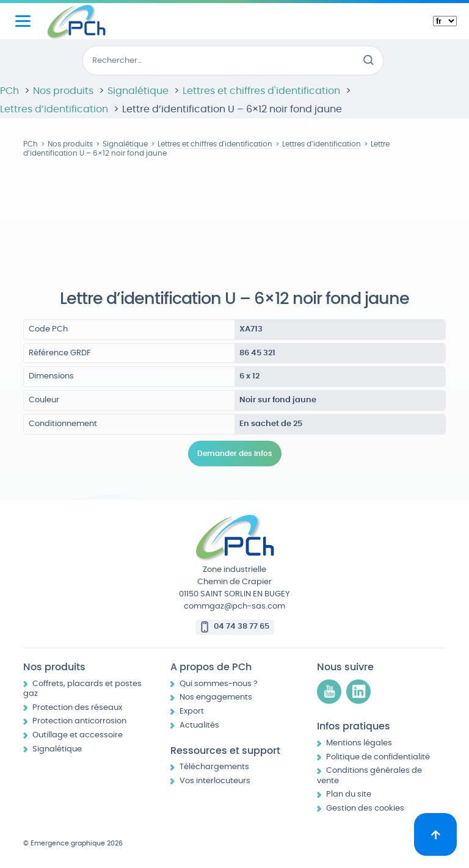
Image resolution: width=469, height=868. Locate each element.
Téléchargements (214, 767)
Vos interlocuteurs (215, 781)
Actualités (199, 725)
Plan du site (349, 794)
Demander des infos (235, 454)
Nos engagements (216, 697)
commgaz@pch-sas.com (234, 606)
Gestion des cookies (365, 808)
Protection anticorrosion (79, 721)
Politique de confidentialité (378, 757)
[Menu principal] (23, 21)
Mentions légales (359, 743)
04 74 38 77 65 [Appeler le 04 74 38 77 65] (242, 627)
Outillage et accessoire (78, 735)
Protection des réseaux (77, 708)
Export (192, 711)
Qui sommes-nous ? (219, 684)
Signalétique (57, 749)
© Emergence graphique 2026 (73, 843)
